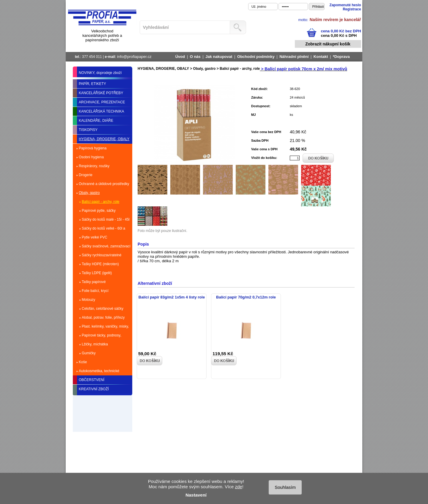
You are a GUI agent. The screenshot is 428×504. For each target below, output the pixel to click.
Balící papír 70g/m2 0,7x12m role (246, 297)
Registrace (352, 9)
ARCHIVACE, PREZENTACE (102, 102)
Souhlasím (285, 487)
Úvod (180, 57)
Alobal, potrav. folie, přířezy (103, 317)
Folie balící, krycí (95, 291)
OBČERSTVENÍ (92, 380)
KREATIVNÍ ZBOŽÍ (94, 389)
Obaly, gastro (89, 193)
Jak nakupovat (219, 57)
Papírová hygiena (93, 148)
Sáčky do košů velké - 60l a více (103, 230)
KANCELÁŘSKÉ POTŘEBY (101, 93)
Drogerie (86, 175)
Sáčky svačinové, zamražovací (106, 246)
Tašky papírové (94, 282)
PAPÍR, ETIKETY (92, 84)
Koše (83, 362)
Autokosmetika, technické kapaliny (99, 372)
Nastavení (196, 495)
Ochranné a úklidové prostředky (104, 184)
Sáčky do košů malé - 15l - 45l (106, 219)
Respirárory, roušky (94, 166)
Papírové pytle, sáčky (99, 211)
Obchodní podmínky (256, 57)
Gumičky (89, 353)
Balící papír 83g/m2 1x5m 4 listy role (172, 297)
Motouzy (88, 300)
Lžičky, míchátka (95, 344)
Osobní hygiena (91, 157)
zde (238, 487)
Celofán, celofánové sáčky (103, 309)
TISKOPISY (88, 130)
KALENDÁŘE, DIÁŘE (96, 121)
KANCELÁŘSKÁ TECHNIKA (102, 111)
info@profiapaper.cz (134, 57)
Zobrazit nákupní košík (328, 44)
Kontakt (321, 57)
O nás (195, 57)
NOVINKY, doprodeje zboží (100, 73)
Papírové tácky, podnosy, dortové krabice (102, 336)
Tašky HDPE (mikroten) (100, 264)
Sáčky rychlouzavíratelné (102, 255)
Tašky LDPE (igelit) (97, 273)
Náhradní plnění (294, 57)
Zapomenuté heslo (345, 5)
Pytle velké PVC (95, 237)
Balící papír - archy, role (101, 202)
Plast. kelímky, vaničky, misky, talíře (105, 328)
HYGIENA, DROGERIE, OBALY (104, 139)
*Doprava (341, 57)
